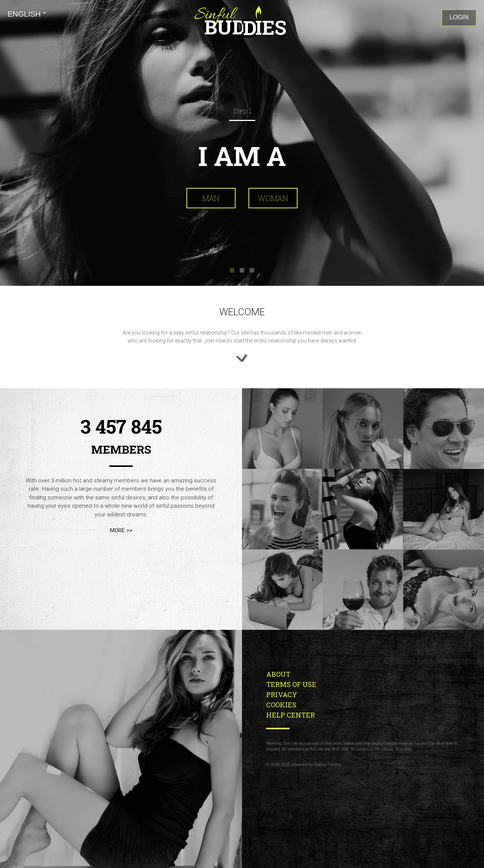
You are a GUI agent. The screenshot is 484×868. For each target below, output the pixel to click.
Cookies (281, 705)
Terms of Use (291, 684)
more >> (121, 530)
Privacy (282, 694)
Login (459, 17)
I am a (242, 156)
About (278, 674)
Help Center (291, 715)
